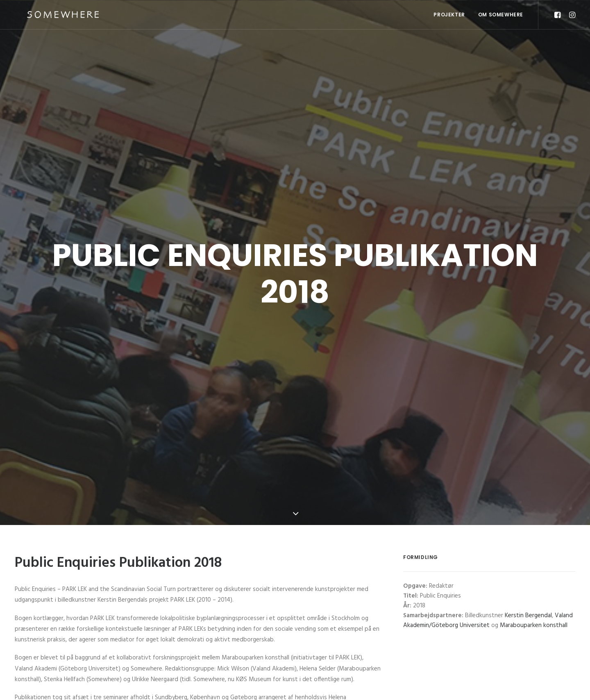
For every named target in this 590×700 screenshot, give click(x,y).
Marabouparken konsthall (534, 617)
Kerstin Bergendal (528, 607)
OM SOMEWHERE (501, 15)
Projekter (449, 15)
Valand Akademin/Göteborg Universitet (488, 612)
